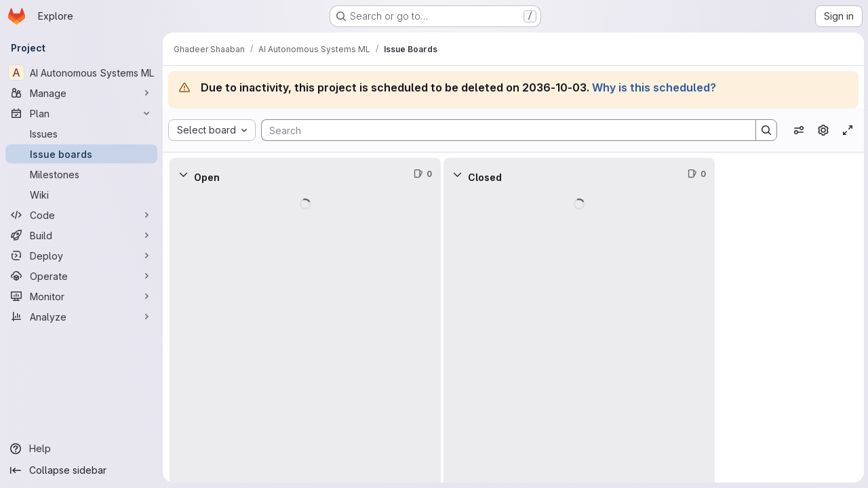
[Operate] (81, 276)
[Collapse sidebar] (81, 470)
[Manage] (81, 93)
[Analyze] (81, 317)
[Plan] (81, 113)
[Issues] (81, 134)
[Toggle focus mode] (846, 130)
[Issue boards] (81, 154)
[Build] (81, 235)
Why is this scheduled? (654, 87)
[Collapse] (183, 174)
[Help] (81, 449)
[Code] (81, 215)
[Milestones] (81, 174)
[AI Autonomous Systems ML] (81, 73)
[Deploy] (81, 256)
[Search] (501, 130)
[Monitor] (81, 296)
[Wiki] (81, 195)
